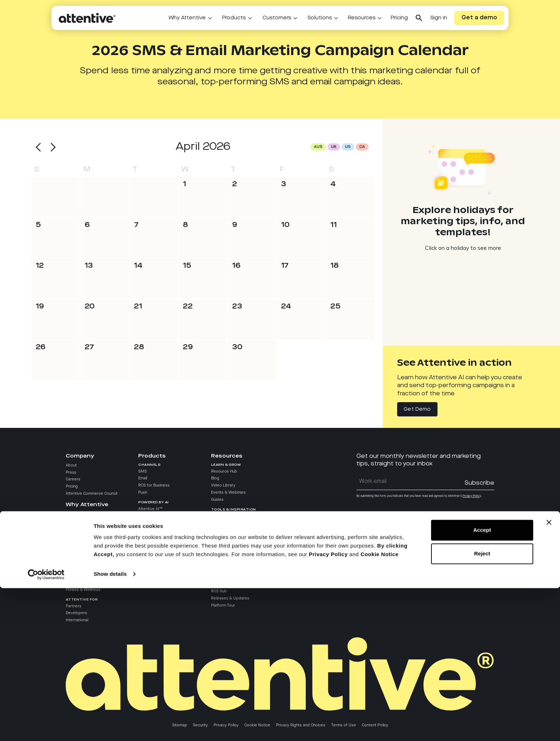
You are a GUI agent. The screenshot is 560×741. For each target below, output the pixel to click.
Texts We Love (225, 523)
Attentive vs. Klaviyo (84, 528)
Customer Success (228, 554)
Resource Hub (224, 471)
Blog (215, 478)
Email (143, 478)
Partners (74, 606)
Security (200, 725)
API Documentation (228, 575)
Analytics (146, 568)
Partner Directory (227, 568)
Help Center (222, 561)
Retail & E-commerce (85, 562)
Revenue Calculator (229, 537)
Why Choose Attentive (86, 514)
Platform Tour (223, 606)
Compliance (149, 575)
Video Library (223, 485)
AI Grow (145, 523)
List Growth (149, 539)
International (77, 620)
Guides (217, 500)
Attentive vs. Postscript (87, 521)
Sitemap (180, 725)
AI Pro (144, 516)
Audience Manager (156, 582)
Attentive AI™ (150, 509)
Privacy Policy (226, 725)
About (71, 465)
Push (143, 493)
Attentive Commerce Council (91, 494)
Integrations (149, 547)
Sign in (439, 18)
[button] (39, 147)
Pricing (399, 18)
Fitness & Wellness (83, 590)
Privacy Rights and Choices (301, 725)
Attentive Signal (152, 554)
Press (71, 473)
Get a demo (479, 18)
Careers (73, 479)
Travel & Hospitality (83, 583)
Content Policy (375, 725)
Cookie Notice (257, 725)
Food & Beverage (82, 568)
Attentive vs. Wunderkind (89, 535)
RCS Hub (219, 591)
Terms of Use (344, 725)
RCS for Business (154, 485)
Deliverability (150, 561)
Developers (76, 613)
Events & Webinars (228, 493)
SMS (142, 471)
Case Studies (223, 516)
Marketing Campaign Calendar (238, 530)
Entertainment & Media (87, 575)
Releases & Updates (230, 598)
